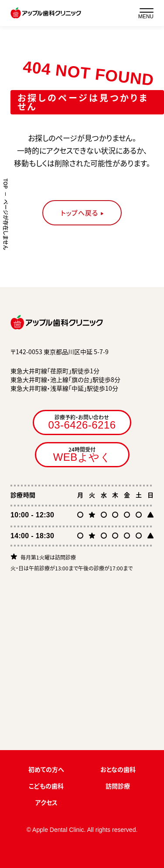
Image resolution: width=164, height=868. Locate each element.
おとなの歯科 (118, 769)
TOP (6, 184)
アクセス (46, 802)
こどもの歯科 (46, 786)
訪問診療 (118, 786)
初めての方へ (46, 769)
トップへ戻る (79, 213)
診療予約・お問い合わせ (82, 422)
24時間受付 (82, 454)
